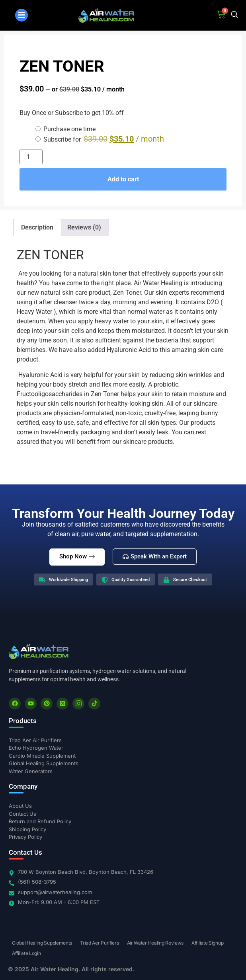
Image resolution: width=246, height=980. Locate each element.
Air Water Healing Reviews (155, 943)
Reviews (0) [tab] (84, 227)
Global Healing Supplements (42, 943)
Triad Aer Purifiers (99, 943)
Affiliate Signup (207, 943)
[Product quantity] (31, 157)
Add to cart (123, 179)
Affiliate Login (26, 953)
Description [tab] (37, 227)
